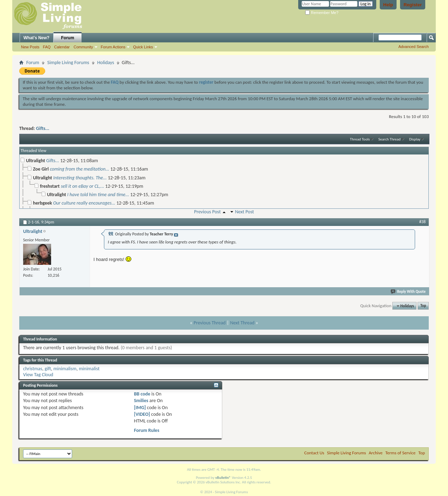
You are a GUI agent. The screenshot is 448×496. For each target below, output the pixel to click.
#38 (422, 222)
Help (388, 5)
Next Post (244, 212)
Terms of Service (400, 453)
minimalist (89, 369)
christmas (33, 369)
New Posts (30, 47)
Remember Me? (322, 13)
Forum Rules (147, 430)
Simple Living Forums (68, 63)
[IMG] (140, 408)
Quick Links (143, 47)
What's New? (36, 38)
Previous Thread (210, 323)
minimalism (65, 369)
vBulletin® (223, 478)
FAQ (47, 47)
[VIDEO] (142, 414)
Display (415, 139)
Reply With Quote (408, 292)
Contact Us (314, 453)
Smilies (141, 401)
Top (423, 306)
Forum (68, 38)
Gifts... (43, 128)
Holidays (106, 63)
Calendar (62, 47)
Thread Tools (360, 139)
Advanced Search (414, 47)
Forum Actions (113, 47)
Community (83, 47)
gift (48, 369)
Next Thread (242, 323)
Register (413, 5)
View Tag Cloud (38, 375)
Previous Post (207, 212)
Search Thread (390, 139)
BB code (142, 394)
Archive (376, 453)
